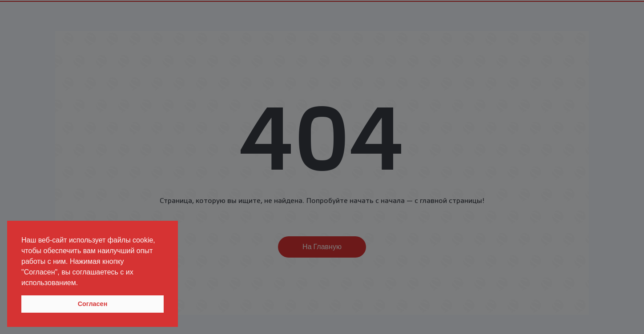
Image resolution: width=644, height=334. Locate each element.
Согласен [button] (93, 304)
